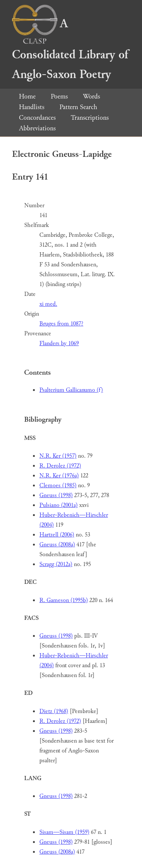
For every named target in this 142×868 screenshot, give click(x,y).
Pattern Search (78, 107)
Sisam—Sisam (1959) (64, 832)
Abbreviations (37, 128)
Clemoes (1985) (58, 486)
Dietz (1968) (54, 711)
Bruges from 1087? (61, 324)
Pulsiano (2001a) (59, 505)
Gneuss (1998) (56, 495)
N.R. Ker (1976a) (59, 476)
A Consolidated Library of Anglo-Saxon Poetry (70, 49)
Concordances (37, 118)
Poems (59, 96)
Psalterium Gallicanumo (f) (71, 390)
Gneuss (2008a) (57, 545)
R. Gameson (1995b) (64, 600)
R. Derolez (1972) (60, 466)
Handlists (32, 107)
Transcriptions (90, 118)
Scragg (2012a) (56, 564)
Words (91, 96)
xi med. (48, 304)
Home (27, 96)
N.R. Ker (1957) (58, 456)
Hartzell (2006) (57, 535)
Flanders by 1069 (59, 343)
